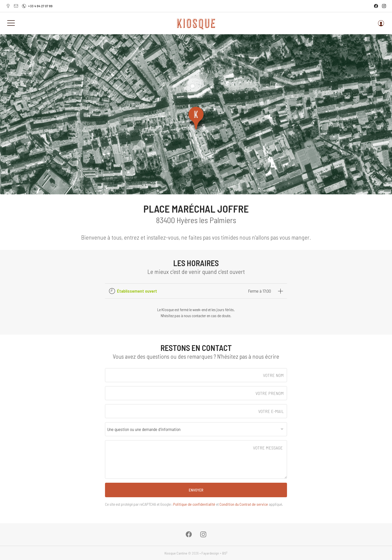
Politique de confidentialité (194, 504)
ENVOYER (196, 490)
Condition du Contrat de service (244, 504)
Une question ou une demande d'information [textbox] (144, 429)
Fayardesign (210, 553)
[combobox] (196, 429)
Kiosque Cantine (176, 553)
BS (225, 553)
